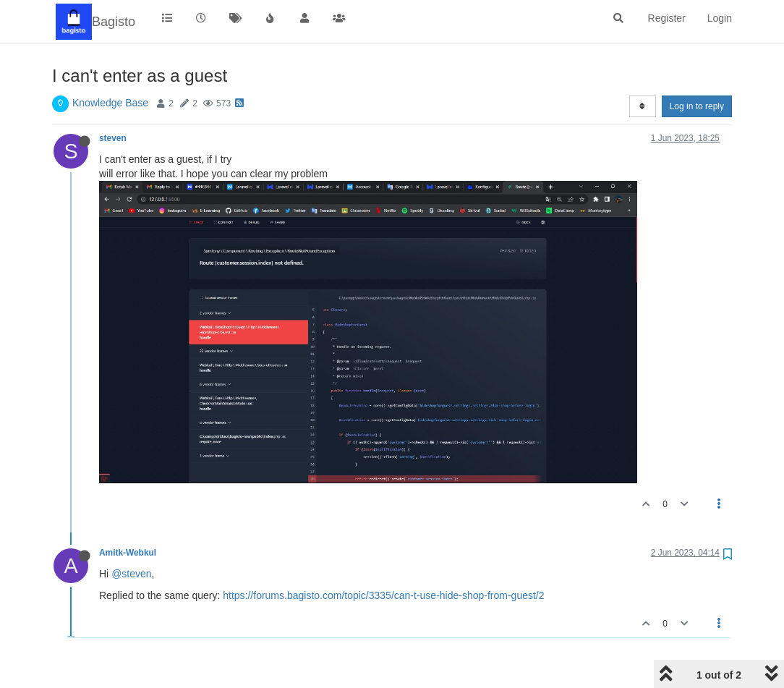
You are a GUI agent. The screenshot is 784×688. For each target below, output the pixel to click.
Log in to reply (697, 106)
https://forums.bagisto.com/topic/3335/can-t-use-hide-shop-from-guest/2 (383, 595)
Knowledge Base (110, 103)
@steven (131, 574)
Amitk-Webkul (128, 553)
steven (113, 138)
